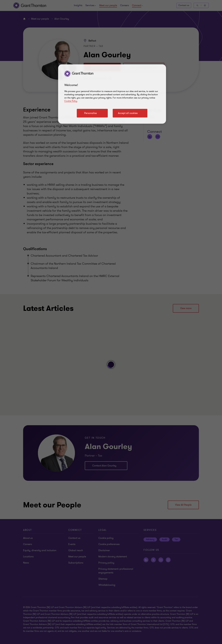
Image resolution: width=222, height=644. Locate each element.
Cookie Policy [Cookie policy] (71, 101)
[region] (112, 94)
